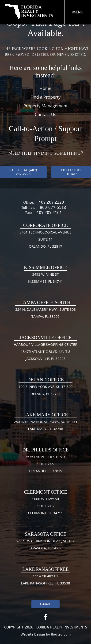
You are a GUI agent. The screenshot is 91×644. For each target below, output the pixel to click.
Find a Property (45, 97)
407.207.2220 (51, 202)
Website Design (33, 634)
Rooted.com (61, 634)
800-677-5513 (53, 207)
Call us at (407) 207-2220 (23, 172)
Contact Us (45, 114)
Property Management (46, 106)
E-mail (45, 604)
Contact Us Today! (71, 172)
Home (46, 88)
